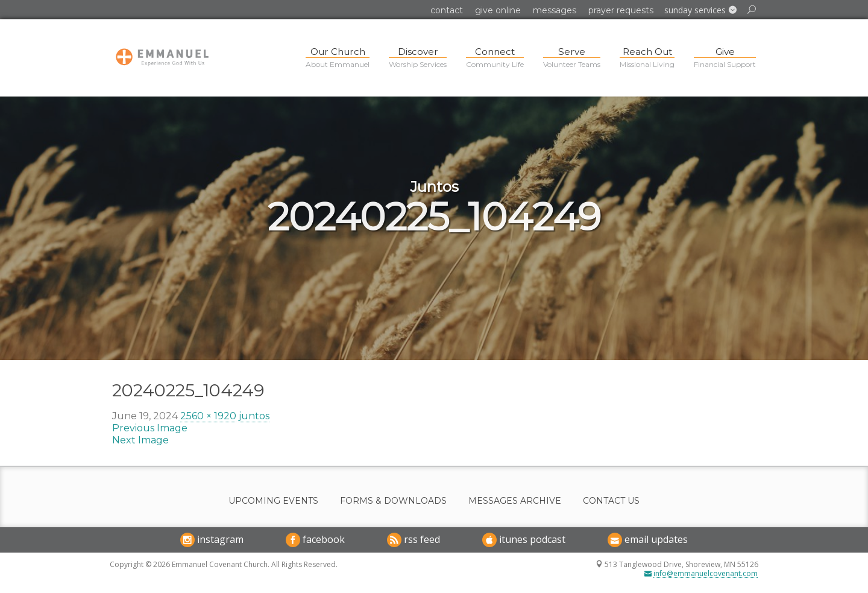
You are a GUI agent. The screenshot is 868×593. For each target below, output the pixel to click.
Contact (447, 10)
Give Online (498, 10)
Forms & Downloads (393, 501)
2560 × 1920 (208, 416)
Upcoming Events (273, 501)
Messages (555, 10)
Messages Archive (515, 501)
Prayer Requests (621, 10)
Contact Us (611, 501)
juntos (254, 416)
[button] (700, 10)
